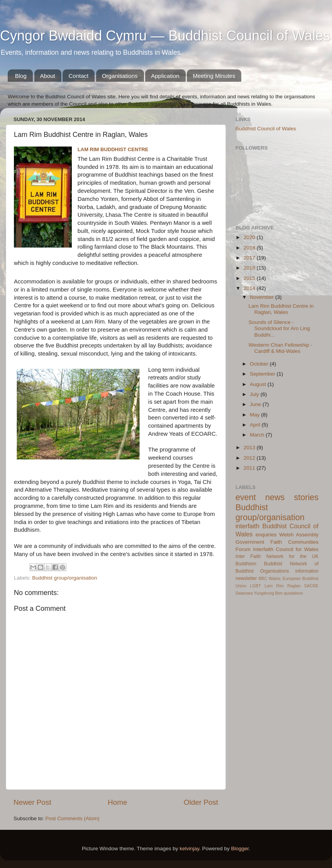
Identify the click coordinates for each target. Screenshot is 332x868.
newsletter (246, 578)
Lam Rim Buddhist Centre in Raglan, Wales (281, 309)
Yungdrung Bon (268, 593)
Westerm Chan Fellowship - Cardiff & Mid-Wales (281, 348)
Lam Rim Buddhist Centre (113, 149)
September (263, 374)
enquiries (266, 535)
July (255, 394)
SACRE (311, 586)
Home (117, 802)
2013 (250, 447)
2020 (250, 237)
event (246, 497)
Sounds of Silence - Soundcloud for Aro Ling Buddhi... (279, 328)
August (259, 384)
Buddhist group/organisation (64, 578)
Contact (78, 76)
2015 (250, 278)
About (48, 76)
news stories (292, 497)
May (255, 415)
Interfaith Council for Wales (286, 549)
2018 (250, 248)
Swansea (244, 593)
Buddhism (246, 564)
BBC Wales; (270, 578)
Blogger (240, 849)
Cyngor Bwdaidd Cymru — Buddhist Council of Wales (165, 36)
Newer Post (32, 802)
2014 (250, 288)
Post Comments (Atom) (73, 818)
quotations (293, 593)
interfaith (247, 526)
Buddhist (273, 564)
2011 (250, 468)
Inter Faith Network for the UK (277, 556)
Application (165, 76)
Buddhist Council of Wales (266, 129)
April (256, 425)
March (258, 435)
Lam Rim (274, 586)
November (263, 297)
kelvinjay (189, 849)
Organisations (120, 76)
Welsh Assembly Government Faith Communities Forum (277, 542)
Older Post (201, 802)
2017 (250, 258)
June (256, 404)
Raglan (294, 586)
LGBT (256, 586)
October (260, 364)
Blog (21, 76)
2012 (250, 458)
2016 (250, 268)
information (307, 571)
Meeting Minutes (214, 76)
